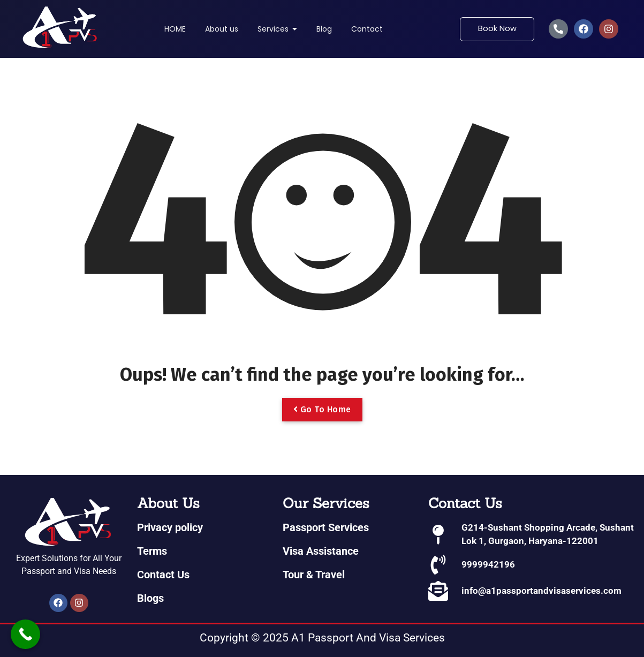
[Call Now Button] (25, 634)
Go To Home (322, 409)
